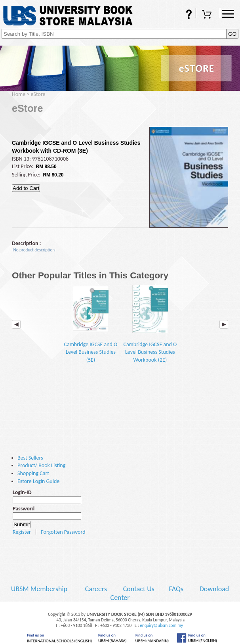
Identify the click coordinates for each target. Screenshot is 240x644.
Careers (96, 589)
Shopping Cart (208, 15)
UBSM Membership (40, 589)
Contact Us (140, 589)
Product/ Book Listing (41, 465)
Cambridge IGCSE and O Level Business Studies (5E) (91, 324)
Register (22, 532)
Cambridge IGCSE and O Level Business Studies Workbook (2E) (150, 324)
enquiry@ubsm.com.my (161, 625)
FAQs (184, 15)
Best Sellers (30, 458)
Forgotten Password (63, 532)
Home (19, 94)
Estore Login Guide (38, 481)
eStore (38, 94)
